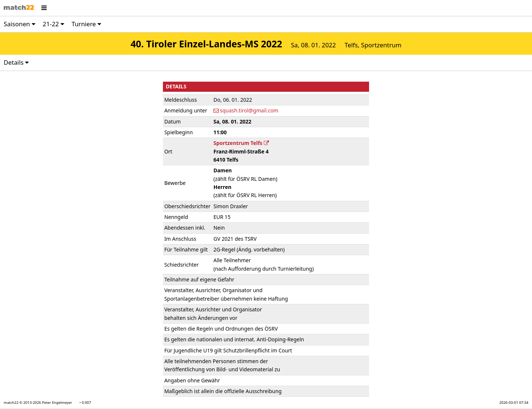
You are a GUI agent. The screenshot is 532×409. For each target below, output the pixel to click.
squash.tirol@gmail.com (249, 110)
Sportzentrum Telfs (241, 143)
